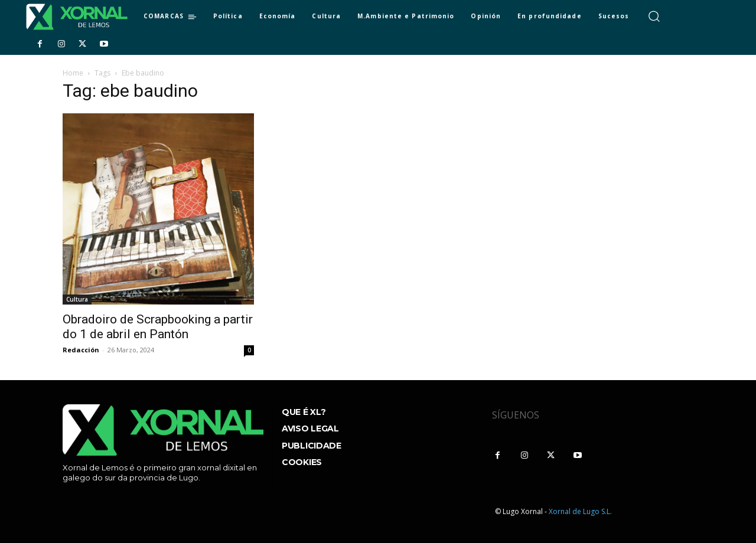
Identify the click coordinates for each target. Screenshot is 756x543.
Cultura (77, 299)
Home (73, 73)
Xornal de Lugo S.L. (580, 511)
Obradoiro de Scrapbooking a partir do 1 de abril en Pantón (158, 327)
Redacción (81, 350)
